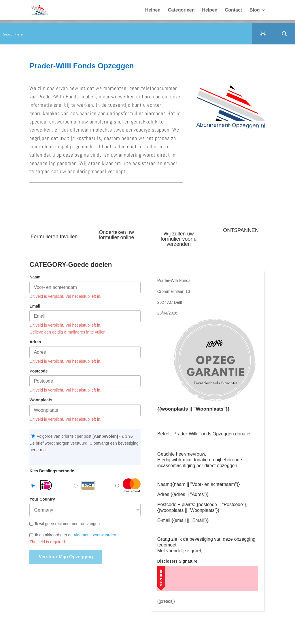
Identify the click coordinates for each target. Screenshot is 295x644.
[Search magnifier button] (284, 34)
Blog (255, 10)
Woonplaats (41, 400)
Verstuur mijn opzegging (66, 557)
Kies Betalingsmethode (52, 471)
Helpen (153, 10)
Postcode (38, 371)
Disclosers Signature (177, 561)
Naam (35, 277)
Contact (234, 10)
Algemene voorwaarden (95, 535)
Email (35, 306)
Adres (35, 342)
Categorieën (181, 10)
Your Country (42, 499)
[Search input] (126, 34)
